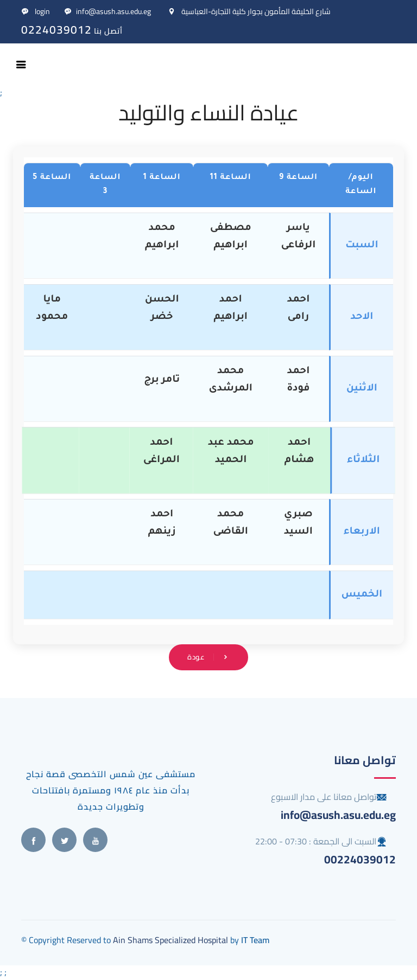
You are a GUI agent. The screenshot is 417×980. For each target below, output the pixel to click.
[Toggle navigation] (21, 65)
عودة (208, 657)
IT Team (255, 940)
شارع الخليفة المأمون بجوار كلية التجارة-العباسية (249, 11)
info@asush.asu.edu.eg (108, 11)
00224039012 (360, 859)
